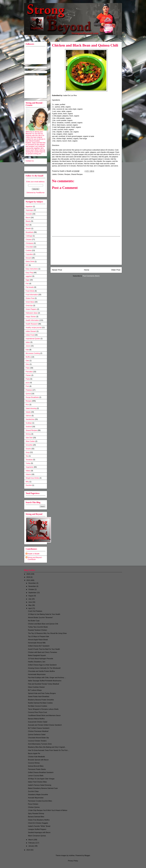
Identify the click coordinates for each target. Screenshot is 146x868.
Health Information (32, 320)
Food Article (30, 291)
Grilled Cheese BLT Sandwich (39, 646)
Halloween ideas (32, 313)
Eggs (28, 280)
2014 (29, 850)
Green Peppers (31, 309)
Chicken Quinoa (34, 807)
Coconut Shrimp (34, 763)
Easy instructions (32, 269)
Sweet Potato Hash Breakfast (39, 696)
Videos (28, 471)
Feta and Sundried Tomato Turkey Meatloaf (44, 684)
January (31, 846)
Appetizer (29, 206)
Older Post (116, 270)
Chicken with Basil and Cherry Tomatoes (43, 652)
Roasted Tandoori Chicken (37, 630)
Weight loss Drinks (32, 478)
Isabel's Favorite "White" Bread (39, 826)
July (30, 599)
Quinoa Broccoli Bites (36, 766)
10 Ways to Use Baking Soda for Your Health (44, 614)
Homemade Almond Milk (37, 643)
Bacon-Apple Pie (34, 753)
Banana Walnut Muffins (36, 719)
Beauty (28, 221)
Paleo (28, 368)
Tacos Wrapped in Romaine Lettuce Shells (43, 709)
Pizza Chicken (33, 804)
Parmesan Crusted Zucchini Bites (40, 801)
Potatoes (29, 390)
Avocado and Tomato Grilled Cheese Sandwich (45, 725)
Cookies (29, 250)
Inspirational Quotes (33, 339)
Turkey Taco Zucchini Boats (38, 627)
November (32, 586)
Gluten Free (30, 298)
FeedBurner (40, 193)
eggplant (29, 276)
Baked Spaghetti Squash (37, 655)
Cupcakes (29, 254)
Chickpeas (29, 243)
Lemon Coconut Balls (36, 776)
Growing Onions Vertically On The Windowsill (44, 668)
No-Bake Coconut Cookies (38, 706)
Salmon (28, 416)
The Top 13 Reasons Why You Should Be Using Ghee (47, 633)
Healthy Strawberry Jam (37, 662)
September (33, 593)
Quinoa (28, 394)
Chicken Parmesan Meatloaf (38, 731)
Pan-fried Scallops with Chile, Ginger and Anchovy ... (47, 678)
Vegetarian (30, 467)
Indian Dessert (31, 331)
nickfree (72, 855)
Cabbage (29, 236)
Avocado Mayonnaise (36, 798)
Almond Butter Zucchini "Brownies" (40, 618)
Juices (28, 346)
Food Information (32, 295)
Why (27, 482)
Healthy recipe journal (34, 328)
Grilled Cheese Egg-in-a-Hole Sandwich (42, 665)
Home (87, 270)
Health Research (32, 324)
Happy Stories (31, 317)
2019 (29, 577)
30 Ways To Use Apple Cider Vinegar (41, 779)
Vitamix (28, 474)
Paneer (28, 375)
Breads (28, 228)
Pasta (28, 379)
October (31, 589)
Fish (27, 284)
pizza (28, 383)
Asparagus (30, 210)
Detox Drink (30, 262)
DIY (27, 265)
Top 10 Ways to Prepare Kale (39, 636)
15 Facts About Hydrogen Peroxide (41, 659)
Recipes (67, 174)
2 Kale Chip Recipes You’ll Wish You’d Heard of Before (48, 810)
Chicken (61, 174)
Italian (28, 342)
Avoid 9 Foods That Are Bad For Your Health (44, 649)
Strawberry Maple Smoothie (38, 795)
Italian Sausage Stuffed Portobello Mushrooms (45, 681)
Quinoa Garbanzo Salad (37, 735)
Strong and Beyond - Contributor (35, 558)
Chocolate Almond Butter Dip (38, 738)
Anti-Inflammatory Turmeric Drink (40, 744)
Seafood (29, 427)
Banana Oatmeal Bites (36, 817)
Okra (27, 364)
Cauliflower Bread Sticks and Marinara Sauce (44, 715)
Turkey (28, 463)
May (30, 605)
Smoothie (29, 445)
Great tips (29, 306)
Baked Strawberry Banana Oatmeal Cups (43, 788)
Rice (27, 405)
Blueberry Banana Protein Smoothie (41, 700)
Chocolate (29, 247)
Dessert (28, 258)
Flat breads (30, 287)
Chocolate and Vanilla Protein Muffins (41, 671)
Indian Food (30, 335)
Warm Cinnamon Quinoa (37, 836)
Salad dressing (31, 408)
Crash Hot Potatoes (35, 611)
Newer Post (57, 270)
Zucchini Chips (33, 791)
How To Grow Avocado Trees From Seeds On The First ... (49, 750)
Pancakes (29, 372)
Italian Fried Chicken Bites (37, 782)
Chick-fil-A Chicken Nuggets (38, 823)
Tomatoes (29, 460)
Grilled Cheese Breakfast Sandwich (41, 772)
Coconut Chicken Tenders (37, 741)
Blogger (87, 855)
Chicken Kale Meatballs (36, 757)
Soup (28, 452)
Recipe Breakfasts (32, 397)
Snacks (28, 449)
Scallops (29, 423)
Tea (27, 456)
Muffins (28, 357)
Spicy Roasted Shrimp (36, 814)
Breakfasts (30, 232)
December (32, 583)
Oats (27, 361)
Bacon (28, 218)
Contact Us (30, 161)
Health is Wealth (34, 554)
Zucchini (29, 485)
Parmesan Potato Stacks (37, 769)
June (30, 602)
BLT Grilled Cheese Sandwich (39, 728)
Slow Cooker (30, 441)
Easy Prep (29, 273)
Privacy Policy (73, 861)
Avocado (29, 214)
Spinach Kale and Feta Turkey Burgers (42, 693)
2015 (29, 580)
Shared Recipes (77, 174)
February (32, 843)
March (31, 840)
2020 (29, 574)
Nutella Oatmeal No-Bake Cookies (40, 703)
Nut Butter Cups (34, 621)
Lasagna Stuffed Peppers (37, 829)
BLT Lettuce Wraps (35, 690)
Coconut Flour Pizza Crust (37, 712)
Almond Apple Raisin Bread (38, 640)
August (31, 596)
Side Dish (29, 438)
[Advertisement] (86, 251)
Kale (27, 350)
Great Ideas (30, 302)
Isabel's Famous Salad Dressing (40, 785)
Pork (27, 386)
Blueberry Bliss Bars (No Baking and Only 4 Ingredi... (47, 747)
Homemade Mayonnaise (37, 674)
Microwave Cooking (33, 353)
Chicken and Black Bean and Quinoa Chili (43, 624)
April (30, 608)
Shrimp (28, 434)
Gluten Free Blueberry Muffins (39, 820)
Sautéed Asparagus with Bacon (39, 832)
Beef (27, 225)
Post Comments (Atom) (91, 276)
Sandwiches (30, 419)
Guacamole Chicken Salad (38, 722)
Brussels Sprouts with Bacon (38, 760)
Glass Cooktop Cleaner (36, 687)
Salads (28, 412)
